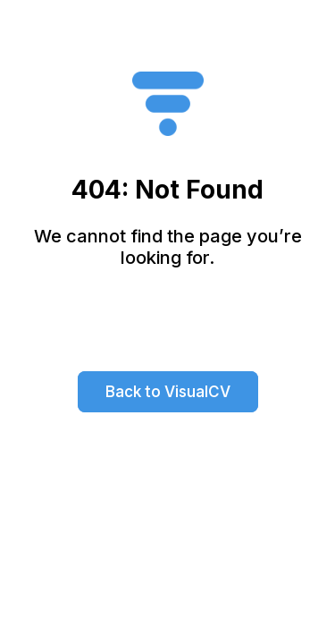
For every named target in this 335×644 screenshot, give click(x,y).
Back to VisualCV (168, 392)
